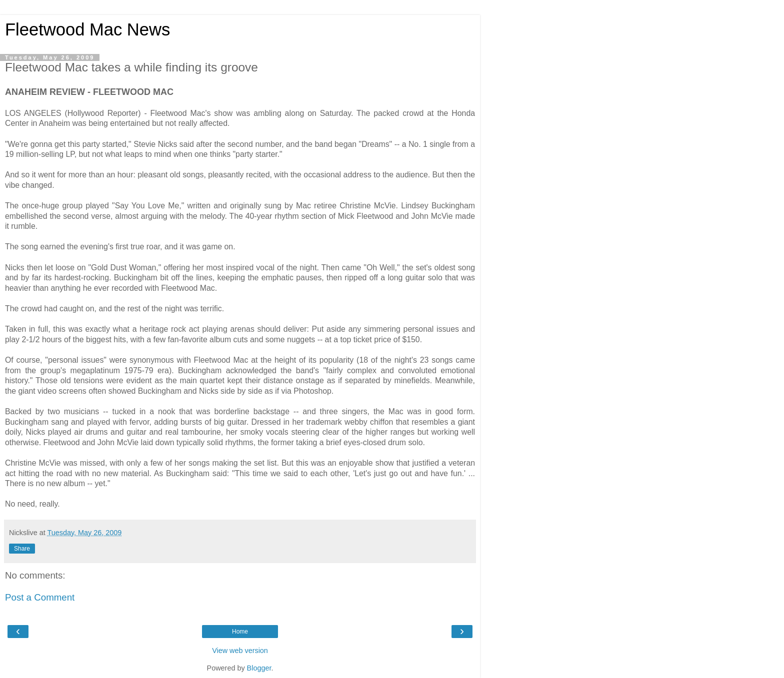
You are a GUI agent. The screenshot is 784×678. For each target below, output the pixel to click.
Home (240, 632)
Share (22, 549)
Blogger (259, 668)
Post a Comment (40, 597)
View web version (240, 651)
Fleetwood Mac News (87, 29)
